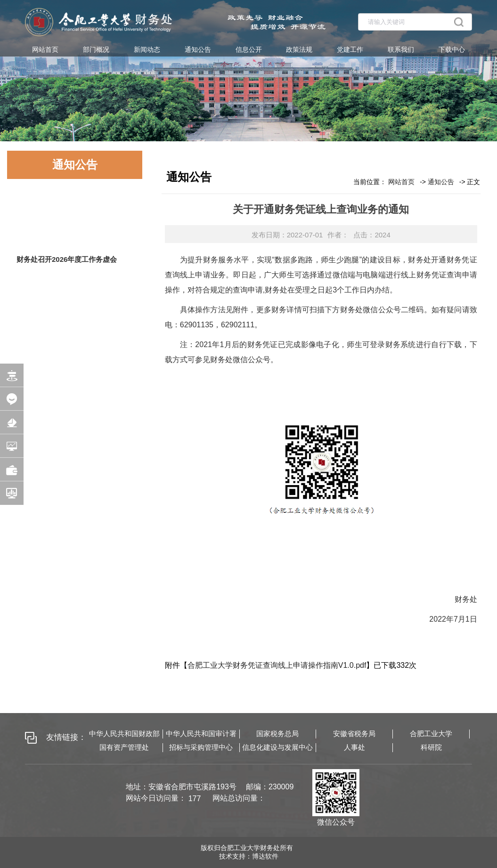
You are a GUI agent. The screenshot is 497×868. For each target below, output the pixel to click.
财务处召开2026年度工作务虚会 (67, 259)
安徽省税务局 (354, 734)
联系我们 (401, 49)
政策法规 (299, 49)
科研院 (431, 747)
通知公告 (198, 49)
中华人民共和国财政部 (124, 734)
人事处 (354, 747)
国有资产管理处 (124, 747)
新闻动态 (147, 49)
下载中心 (452, 49)
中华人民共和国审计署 (201, 734)
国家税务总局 (277, 734)
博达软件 (265, 856)
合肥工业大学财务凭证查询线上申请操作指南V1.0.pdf (277, 665)
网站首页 (45, 49)
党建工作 (350, 49)
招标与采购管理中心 (201, 747)
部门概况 (96, 49)
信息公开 (249, 49)
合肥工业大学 (431, 734)
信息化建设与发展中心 (277, 747)
